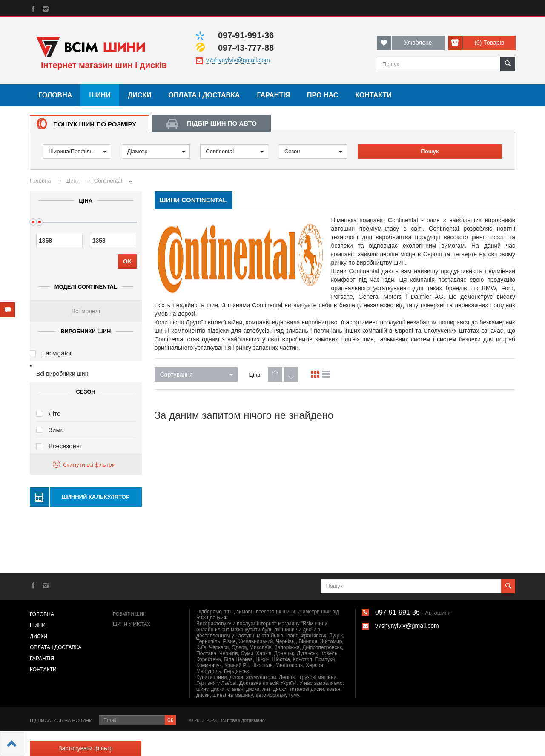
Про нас (323, 95)
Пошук (430, 151)
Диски (140, 95)
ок (170, 719)
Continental (235, 151)
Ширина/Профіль (77, 151)
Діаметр (156, 151)
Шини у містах (132, 624)
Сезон (313, 151)
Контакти (373, 95)
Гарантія (273, 95)
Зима (56, 430)
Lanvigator (57, 353)
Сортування (196, 375)
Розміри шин (130, 614)
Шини (100, 95)
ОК (127, 261)
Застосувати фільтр (85, 748)
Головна (55, 95)
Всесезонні (65, 446)
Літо (54, 414)
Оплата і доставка (204, 95)
